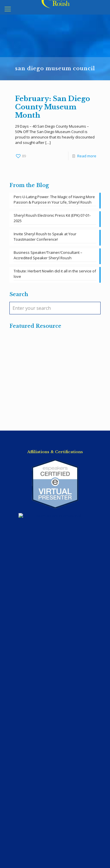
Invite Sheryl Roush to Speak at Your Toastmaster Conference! (45, 237)
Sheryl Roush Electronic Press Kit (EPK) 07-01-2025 (52, 218)
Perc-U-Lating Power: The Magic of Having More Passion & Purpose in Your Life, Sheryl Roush (54, 199)
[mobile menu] (8, 9)
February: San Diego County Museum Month (53, 107)
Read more (87, 156)
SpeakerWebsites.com (65, 848)
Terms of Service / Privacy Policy (55, 663)
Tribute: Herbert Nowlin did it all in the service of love (55, 274)
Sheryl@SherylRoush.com (55, 639)
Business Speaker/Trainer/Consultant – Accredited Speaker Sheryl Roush (48, 255)
